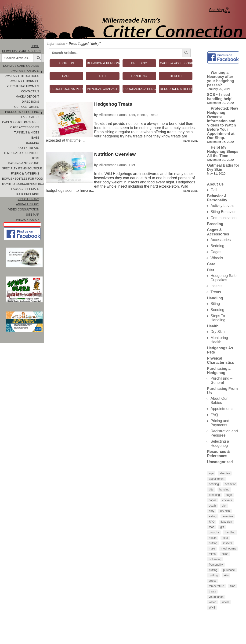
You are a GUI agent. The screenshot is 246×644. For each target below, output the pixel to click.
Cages (216, 252)
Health (213, 326)
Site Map (216, 10)
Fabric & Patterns (25, 174)
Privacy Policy (27, 220)
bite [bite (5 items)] (211, 490)
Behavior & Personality (217, 198)
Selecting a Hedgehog (220, 443)
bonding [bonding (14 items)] (224, 490)
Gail (214, 190)
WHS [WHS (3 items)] (212, 608)
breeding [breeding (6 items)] (214, 495)
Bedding (217, 246)
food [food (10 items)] (212, 527)
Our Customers (27, 107)
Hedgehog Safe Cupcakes (223, 278)
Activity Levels (222, 206)
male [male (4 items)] (212, 549)
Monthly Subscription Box (23, 184)
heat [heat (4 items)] (225, 538)
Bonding (33, 143)
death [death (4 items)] (212, 506)
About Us (215, 184)
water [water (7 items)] (212, 602)
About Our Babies (219, 401)
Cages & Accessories (218, 232)
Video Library (29, 199)
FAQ (214, 415)
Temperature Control (22, 153)
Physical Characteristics (221, 360)
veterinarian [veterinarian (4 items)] (216, 597)
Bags (35, 138)
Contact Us (30, 91)
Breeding (215, 224)
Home (35, 46)
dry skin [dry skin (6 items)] (225, 511)
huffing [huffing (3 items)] (213, 543)
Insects (142, 115)
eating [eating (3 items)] (213, 516)
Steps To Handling (218, 318)
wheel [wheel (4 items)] (225, 602)
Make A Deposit (27, 97)
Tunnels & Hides (27, 133)
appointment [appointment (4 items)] (217, 479)
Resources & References (218, 454)
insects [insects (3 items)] (228, 543)
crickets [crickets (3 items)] (227, 500)
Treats (154, 115)
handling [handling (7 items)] (230, 532)
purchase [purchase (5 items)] (229, 570)
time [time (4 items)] (233, 586)
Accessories (221, 240)
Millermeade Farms (112, 115)
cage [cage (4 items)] (229, 495)
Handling (215, 298)
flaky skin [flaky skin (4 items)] (226, 522)
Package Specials (25, 189)
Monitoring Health (219, 340)
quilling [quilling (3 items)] (213, 575)
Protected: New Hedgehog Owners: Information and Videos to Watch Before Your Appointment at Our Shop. (222, 123)
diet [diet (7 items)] (224, 506)
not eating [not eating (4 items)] (215, 559)
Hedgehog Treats (113, 104)
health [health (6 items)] (213, 538)
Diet (132, 115)
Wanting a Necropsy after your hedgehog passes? (221, 79)
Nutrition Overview (115, 154)
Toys (35, 158)
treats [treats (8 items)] (212, 591)
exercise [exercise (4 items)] (228, 516)
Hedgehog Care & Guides (22, 51)
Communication (223, 218)
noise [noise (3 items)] (225, 554)
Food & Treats (28, 148)
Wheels (217, 258)
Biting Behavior (223, 212)
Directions (30, 102)
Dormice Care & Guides (21, 66)
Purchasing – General (221, 380)
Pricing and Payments (220, 423)
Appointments (222, 409)
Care (211, 264)
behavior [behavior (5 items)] (230, 484)
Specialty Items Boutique (22, 168)
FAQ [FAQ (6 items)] (212, 522)
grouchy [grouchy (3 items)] (214, 532)
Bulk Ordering (27, 194)
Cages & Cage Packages (21, 122)
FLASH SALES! (29, 117)
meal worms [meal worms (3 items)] (229, 549)
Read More (190, 141)
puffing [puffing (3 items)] (213, 570)
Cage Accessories (25, 127)
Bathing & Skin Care (24, 163)
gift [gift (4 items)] (222, 527)
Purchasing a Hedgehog (219, 371)
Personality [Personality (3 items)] (216, 565)
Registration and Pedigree (224, 433)
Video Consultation (24, 210)
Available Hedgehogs (22, 76)
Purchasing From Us (23, 86)
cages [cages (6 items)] (213, 500)
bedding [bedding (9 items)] (214, 484)
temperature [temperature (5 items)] (216, 586)
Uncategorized (220, 462)
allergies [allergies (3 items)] (225, 473)
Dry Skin (217, 332)
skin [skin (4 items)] (226, 575)
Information (56, 44)
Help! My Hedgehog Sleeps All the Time (223, 152)
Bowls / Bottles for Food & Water (23, 179)
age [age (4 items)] (211, 473)
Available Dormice (25, 81)
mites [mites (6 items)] (212, 554)
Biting (215, 304)
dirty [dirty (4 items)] (212, 511)
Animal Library (28, 204)
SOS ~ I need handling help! (220, 97)
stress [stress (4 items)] (213, 581)
